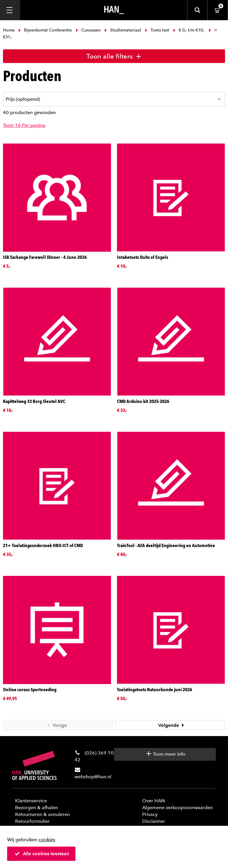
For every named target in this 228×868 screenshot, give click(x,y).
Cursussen (88, 30)
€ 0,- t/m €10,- (189, 30)
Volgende (172, 725)
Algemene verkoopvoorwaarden (178, 808)
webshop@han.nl (93, 777)
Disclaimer (154, 821)
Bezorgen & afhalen (37, 808)
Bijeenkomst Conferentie (45, 30)
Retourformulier (32, 821)
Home (9, 30)
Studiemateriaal (123, 30)
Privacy (150, 814)
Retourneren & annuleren (42, 814)
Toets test (157, 30)
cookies (47, 840)
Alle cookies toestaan (42, 854)
